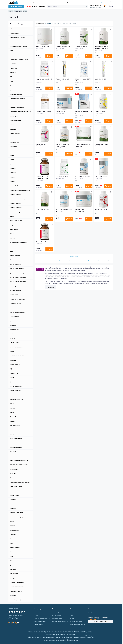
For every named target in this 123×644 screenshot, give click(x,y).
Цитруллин (13, 569)
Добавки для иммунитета (17, 269)
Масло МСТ (13, 417)
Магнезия (12, 408)
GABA (11, 51)
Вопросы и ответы (70, 2)
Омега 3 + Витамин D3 (16, 439)
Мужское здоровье (15, 426)
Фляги (11, 543)
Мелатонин (13, 421)
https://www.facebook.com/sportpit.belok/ (14, 623)
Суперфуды (13, 508)
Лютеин (12, 404)
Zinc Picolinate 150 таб (62, 177)
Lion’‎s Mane (13, 72)
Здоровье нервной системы (17, 312)
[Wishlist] (52, 29)
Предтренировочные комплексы (19, 460)
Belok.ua (11, 11)
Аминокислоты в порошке (17, 107)
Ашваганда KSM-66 (15, 133)
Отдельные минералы (16, 447)
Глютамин (12, 247)
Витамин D (13, 177)
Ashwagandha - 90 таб (102, 144)
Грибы (11, 251)
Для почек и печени (15, 260)
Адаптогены (13, 90)
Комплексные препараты (17, 356)
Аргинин (12, 125)
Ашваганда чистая (15, 138)
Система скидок (60, 2)
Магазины (42, 6)
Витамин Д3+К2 (14, 186)
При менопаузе (14, 469)
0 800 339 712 (17, 612)
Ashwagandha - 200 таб (63, 47)
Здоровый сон (14, 308)
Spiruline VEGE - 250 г (42, 47)
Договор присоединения (41, 621)
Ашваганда (13, 129)
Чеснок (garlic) (14, 574)
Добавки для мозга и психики (18, 277)
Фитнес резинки (14, 539)
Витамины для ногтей (16, 208)
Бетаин (12, 155)
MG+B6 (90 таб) (41, 144)
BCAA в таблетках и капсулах (18, 38)
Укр (101, 2)
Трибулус (12, 526)
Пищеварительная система (17, 456)
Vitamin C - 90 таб (100, 112)
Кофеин (12, 369)
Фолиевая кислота (15, 548)
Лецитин (12, 395)
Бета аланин (13, 151)
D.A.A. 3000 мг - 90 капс (83, 177)
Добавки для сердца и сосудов (18, 282)
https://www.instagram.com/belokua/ (10, 623)
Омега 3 (12, 434)
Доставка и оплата (39, 2)
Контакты (25, 2)
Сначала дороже (71, 23)
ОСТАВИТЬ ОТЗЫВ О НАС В (101, 622)
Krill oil (12, 55)
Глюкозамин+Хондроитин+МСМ (18, 242)
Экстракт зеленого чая (16, 591)
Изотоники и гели (14, 330)
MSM (11, 77)
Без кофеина (13, 147)
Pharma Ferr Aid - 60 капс (44, 242)
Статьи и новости (50, 2)
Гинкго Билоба (14, 229)
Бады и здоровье (14, 142)
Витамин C (13, 173)
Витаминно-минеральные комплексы (20, 190)
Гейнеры (12, 216)
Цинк (11, 561)
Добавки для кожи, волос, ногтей (19, 273)
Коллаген (12, 338)
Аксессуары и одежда (16, 94)
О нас (31, 2)
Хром (11, 556)
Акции (29, 6)
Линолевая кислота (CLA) (17, 399)
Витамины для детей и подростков (19, 199)
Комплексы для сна (15, 364)
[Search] (86, 6)
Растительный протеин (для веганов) (20, 482)
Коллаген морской (15, 343)
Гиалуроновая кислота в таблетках (19, 225)
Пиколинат (13, 452)
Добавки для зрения (15, 264)
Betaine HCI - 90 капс (42, 209)
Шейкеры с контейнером (16, 587)
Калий (11, 334)
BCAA (11, 29)
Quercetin (12, 81)
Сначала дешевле (60, 23)
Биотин (12, 160)
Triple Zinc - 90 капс (81, 47)
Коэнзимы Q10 (14, 373)
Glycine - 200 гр (60, 112)
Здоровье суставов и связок (17, 321)
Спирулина (13, 500)
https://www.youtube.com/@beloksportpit (18, 623)
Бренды (35, 6)
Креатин (12, 378)
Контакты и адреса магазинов (60, 621)
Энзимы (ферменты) (15, 600)
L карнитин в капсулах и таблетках (19, 59)
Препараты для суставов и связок (19, 465)
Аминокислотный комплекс (17, 99)
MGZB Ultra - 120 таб (101, 209)
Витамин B (13, 168)
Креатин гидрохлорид (16, 386)
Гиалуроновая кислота (16, 221)
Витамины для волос (15, 195)
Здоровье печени (14, 317)
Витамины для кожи (15, 203)
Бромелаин (13, 164)
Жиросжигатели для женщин (18, 299)
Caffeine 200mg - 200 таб (44, 112)
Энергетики (13, 595)
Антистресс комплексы (16, 120)
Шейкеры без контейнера (17, 582)
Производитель (18, 11)
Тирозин (12, 521)
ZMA (11, 86)
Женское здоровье (15, 286)
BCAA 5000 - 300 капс (102, 177)
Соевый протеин (14, 495)
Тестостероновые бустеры (17, 517)
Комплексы (13, 360)
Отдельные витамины (16, 443)
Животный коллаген (15, 290)
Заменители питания (15, 303)
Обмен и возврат (39, 624)
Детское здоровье (15, 256)
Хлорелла (12, 552)
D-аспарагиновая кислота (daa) (18, 46)
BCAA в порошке (14, 33)
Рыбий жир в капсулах (16, 487)
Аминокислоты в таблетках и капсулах (20, 112)
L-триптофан (13, 68)
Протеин (12, 478)
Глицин (12, 234)
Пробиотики (13, 473)
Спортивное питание (15, 504)
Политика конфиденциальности (43, 618)
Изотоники (13, 325)
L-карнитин (13, 64)
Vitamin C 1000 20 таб (62, 79)
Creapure (12, 42)
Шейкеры (12, 578)
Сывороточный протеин (16, 513)
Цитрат (12, 565)
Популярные (49, 23)
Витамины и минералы (16, 212)
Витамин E (13, 181)
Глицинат (12, 238)
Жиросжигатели (14, 295)
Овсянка (12, 430)
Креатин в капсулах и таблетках (18, 382)
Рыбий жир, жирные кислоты (18, 491)
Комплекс (12, 351)
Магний (12, 412)
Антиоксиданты (14, 116)
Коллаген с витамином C (16, 347)
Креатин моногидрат (15, 391)
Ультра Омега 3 (14, 534)
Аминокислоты (14, 103)
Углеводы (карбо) (15, 530)
